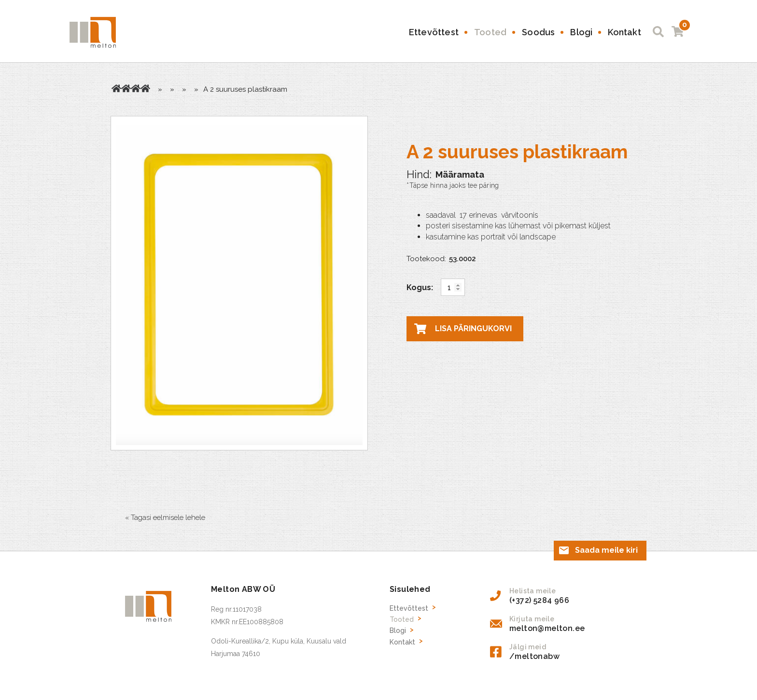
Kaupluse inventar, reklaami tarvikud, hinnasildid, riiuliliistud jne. (136, 88)
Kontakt (624, 32)
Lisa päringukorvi (473, 329)
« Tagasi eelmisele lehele (165, 518)
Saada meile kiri (606, 550)
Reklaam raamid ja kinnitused (145, 88)
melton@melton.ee (547, 628)
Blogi (581, 32)
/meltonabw (534, 656)
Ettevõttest (434, 32)
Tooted (490, 32)
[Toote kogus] (453, 287)
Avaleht (116, 88)
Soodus (538, 32)
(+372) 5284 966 (539, 600)
